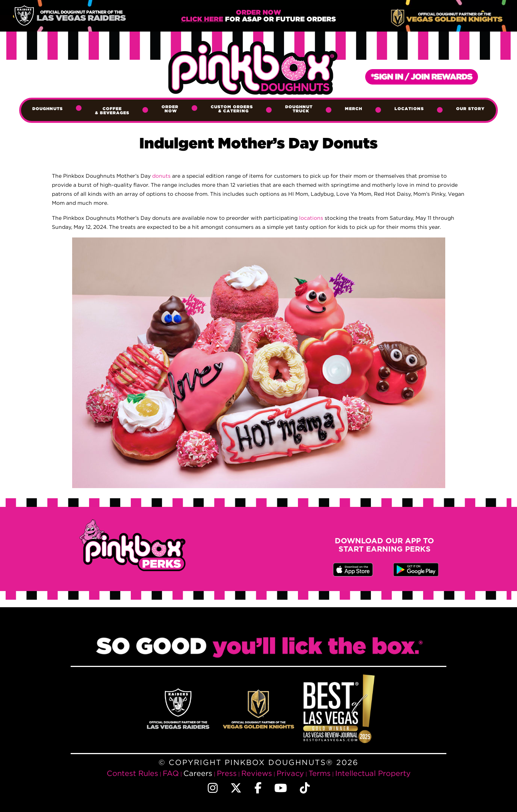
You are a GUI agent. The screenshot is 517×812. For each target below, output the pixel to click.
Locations (409, 109)
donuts (161, 176)
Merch (354, 109)
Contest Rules (132, 773)
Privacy (290, 773)
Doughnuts (48, 109)
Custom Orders (232, 109)
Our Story (470, 109)
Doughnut (299, 109)
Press (227, 773)
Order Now (170, 109)
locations (312, 218)
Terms (320, 773)
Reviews (257, 773)
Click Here (202, 20)
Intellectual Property (373, 773)
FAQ (171, 773)
